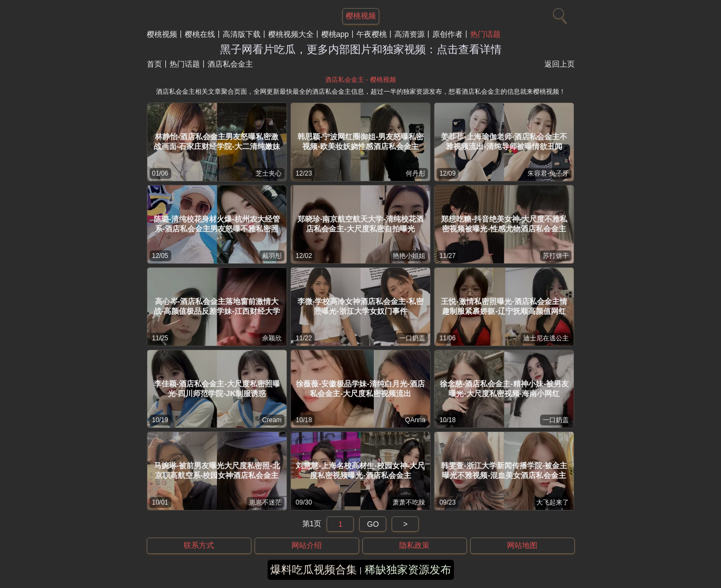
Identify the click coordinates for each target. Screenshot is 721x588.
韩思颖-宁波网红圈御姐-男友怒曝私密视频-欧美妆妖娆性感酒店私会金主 (361, 141)
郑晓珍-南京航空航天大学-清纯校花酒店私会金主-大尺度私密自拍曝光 (361, 224)
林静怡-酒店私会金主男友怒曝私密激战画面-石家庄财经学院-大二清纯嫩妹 (217, 141)
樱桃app (335, 34)
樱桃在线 (200, 34)
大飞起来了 (553, 502)
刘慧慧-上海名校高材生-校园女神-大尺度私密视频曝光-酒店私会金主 (360, 470)
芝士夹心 (269, 173)
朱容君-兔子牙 (548, 173)
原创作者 (447, 34)
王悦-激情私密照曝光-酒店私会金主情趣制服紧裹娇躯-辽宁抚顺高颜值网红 (504, 306)
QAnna (415, 420)
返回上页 (560, 64)
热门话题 (485, 34)
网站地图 (522, 545)
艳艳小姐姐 (409, 256)
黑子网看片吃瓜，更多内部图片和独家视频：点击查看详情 (361, 49)
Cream (272, 420)
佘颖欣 (272, 338)
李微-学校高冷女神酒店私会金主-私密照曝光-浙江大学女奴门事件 (361, 306)
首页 (154, 64)
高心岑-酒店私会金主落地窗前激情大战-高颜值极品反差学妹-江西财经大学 (217, 306)
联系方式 (199, 545)
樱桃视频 (162, 34)
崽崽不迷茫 (265, 502)
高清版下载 (242, 34)
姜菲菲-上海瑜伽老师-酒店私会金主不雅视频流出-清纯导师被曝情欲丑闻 (504, 141)
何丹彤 (415, 173)
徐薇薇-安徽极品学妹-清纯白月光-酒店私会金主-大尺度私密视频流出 (360, 389)
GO (373, 524)
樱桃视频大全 (291, 34)
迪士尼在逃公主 (546, 338)
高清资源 (410, 34)
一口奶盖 (412, 338)
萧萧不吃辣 (409, 502)
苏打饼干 (556, 256)
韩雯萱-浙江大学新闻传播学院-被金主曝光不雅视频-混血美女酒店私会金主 (504, 470)
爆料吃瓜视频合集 (314, 570)
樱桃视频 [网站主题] (361, 16)
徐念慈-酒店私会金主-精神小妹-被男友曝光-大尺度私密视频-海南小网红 (504, 389)
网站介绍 (307, 545)
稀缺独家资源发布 (408, 570)
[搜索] (558, 14)
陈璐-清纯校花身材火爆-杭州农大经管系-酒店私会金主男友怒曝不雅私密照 (217, 224)
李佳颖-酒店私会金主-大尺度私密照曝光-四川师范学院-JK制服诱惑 (217, 389)
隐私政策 (414, 545)
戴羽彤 (272, 256)
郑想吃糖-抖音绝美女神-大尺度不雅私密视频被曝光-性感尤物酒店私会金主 (504, 224)
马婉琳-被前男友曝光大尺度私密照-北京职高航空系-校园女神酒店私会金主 (217, 470)
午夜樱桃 (372, 34)
